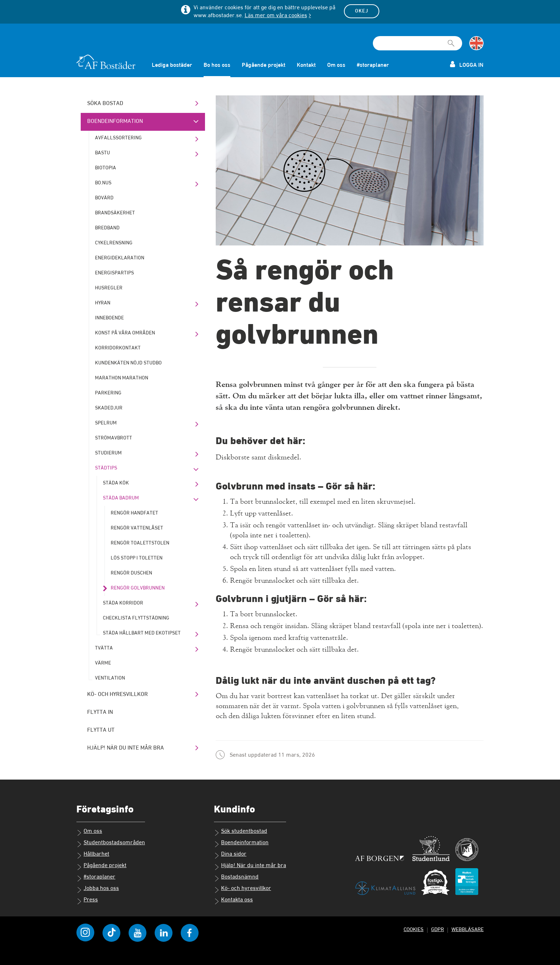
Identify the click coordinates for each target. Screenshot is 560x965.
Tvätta (104, 648)
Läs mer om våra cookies (276, 16)
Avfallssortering (118, 138)
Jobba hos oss (98, 889)
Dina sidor (230, 855)
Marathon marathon (122, 378)
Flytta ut (101, 730)
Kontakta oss (233, 901)
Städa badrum (121, 498)
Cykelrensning (114, 243)
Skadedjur (109, 408)
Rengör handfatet (134, 513)
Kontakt (306, 65)
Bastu (102, 153)
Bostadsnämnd (236, 878)
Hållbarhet (93, 855)
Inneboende (109, 318)
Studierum (108, 453)
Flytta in (100, 712)
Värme (103, 663)
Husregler (109, 288)
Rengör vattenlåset (137, 528)
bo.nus (103, 183)
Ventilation (110, 678)
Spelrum (106, 423)
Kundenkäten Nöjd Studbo (128, 363)
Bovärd (104, 198)
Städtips (106, 468)
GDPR (437, 929)
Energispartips (114, 273)
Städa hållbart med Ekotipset (142, 633)
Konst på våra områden (125, 333)
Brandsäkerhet (115, 213)
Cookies (414, 929)
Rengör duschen (131, 573)
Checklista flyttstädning (136, 618)
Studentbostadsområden (111, 844)
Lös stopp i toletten (137, 558)
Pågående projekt (264, 65)
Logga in (467, 64)
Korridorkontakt (118, 348)
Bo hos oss (217, 65)
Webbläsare (467, 929)
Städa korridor (123, 603)
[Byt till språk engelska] (476, 43)
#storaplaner (373, 65)
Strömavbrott (114, 438)
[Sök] (451, 40)
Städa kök (116, 483)
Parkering (108, 393)
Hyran (103, 303)
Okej (362, 11)
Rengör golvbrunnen (138, 588)
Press (87, 901)
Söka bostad (105, 104)
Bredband (107, 228)
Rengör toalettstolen (140, 543)
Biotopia (106, 168)
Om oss (336, 65)
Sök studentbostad (241, 832)
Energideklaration (120, 258)
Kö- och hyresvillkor (117, 695)
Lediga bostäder (172, 65)
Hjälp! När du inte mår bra (126, 748)
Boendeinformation (115, 121)
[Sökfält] (417, 43)
